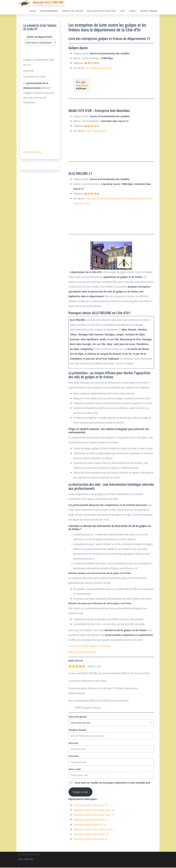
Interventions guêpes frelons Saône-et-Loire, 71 (94, 830)
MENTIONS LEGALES (32, 152)
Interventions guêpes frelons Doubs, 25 (91, 820)
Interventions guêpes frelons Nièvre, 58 (91, 834)
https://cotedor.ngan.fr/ (96, 131)
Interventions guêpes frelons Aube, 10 (90, 805)
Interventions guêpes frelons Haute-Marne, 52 (94, 810)
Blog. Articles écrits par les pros (103, 11)
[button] (82, 86)
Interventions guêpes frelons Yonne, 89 (90, 839)
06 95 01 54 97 (92, 63)
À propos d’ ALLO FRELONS (74, 11)
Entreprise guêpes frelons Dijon (82, 652)
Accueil (35, 11)
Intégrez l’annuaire (149, 11)
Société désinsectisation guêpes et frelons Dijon (90, 646)
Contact (133, 11)
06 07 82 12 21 (92, 126)
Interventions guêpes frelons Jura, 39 (90, 825)
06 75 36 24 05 (92, 194)
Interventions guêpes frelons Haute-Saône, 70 (93, 815)
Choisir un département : (40, 37)
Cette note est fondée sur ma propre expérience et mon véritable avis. (113, 783)
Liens (123, 11)
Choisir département (51, 11)
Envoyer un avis (80, 792)
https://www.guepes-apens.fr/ (99, 68)
